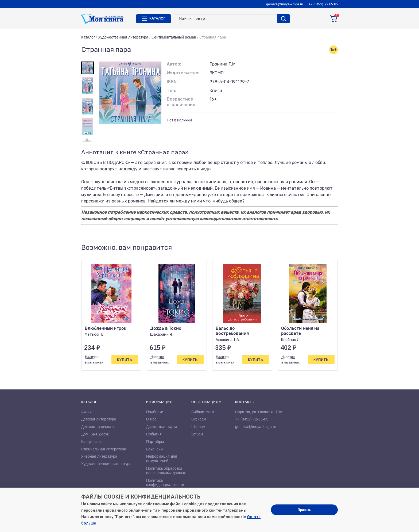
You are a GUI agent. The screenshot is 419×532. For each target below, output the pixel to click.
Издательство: (183, 73)
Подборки (155, 412)
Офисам (199, 419)
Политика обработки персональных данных (166, 471)
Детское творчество (98, 427)
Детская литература (99, 419)
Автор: (174, 64)
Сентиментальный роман (174, 37)
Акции (86, 412)
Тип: (171, 91)
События (154, 434)
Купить (125, 360)
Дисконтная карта (162, 427)
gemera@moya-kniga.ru (285, 4)
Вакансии (154, 449)
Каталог (88, 37)
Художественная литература (123, 37)
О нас (151, 419)
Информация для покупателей (162, 459)
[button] (323, 248)
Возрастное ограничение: (182, 102)
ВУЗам (197, 434)
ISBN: (172, 82)
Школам (198, 427)
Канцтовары (92, 442)
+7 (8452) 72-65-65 (252, 419)
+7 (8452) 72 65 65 (323, 4)
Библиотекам (203, 412)
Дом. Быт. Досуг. (95, 434)
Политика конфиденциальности (165, 483)
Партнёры (155, 442)
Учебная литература (99, 456)
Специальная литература (104, 449)
